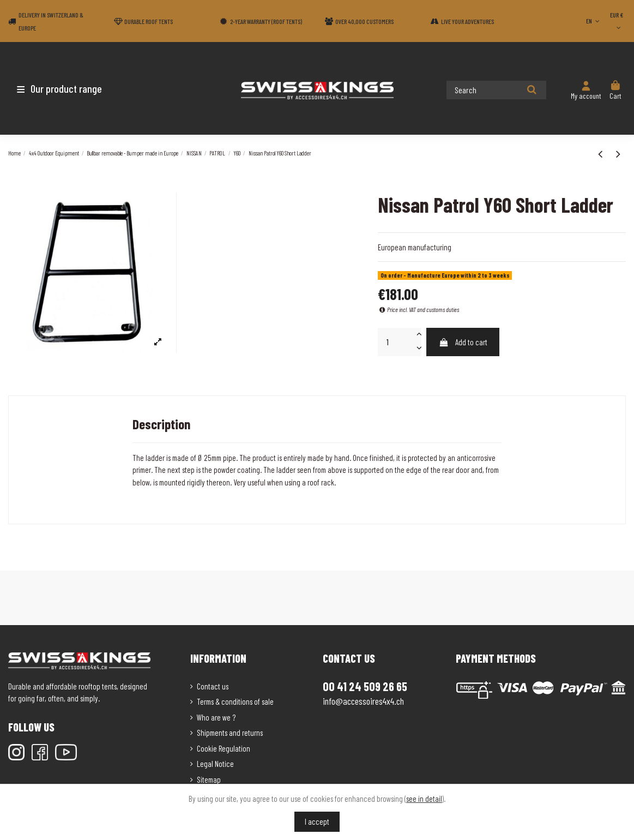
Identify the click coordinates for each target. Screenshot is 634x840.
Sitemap (209, 779)
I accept (317, 821)
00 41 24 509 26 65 (365, 686)
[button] (72, 88)
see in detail (424, 799)
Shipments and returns (230, 733)
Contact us (213, 686)
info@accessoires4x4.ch (363, 701)
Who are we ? (216, 717)
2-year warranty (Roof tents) (266, 21)
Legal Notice (215, 764)
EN (594, 21)
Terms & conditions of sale (235, 701)
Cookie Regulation (224, 748)
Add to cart (463, 342)
